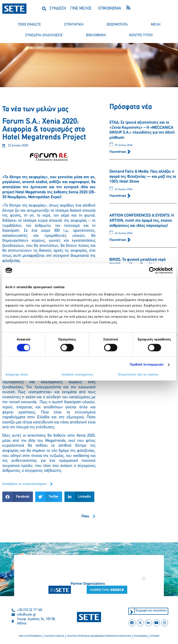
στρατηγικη (74, 25)
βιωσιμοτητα (117, 25)
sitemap (155, 636)
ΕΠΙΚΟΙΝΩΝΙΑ (110, 8)
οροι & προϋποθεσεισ (30, 636)
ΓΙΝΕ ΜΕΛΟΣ (81, 8)
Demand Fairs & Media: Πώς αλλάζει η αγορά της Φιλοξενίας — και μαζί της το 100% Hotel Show (143, 177)
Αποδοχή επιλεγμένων (77, 375)
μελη (156, 25)
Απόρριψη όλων (17, 375)
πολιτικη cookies (54, 636)
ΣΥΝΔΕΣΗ (58, 8)
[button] (44, 8)
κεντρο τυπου (141, 35)
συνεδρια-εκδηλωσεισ (44, 35)
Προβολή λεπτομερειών (147, 365)
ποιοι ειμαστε (29, 25)
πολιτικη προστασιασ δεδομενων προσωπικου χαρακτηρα (99, 636)
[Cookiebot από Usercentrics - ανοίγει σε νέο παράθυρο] (152, 270)
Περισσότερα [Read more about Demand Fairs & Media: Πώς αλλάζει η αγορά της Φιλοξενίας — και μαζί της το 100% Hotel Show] (118, 196)
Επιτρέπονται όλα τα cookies (138, 375)
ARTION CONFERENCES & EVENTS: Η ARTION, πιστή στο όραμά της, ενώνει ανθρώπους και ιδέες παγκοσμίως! (142, 221)
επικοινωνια (141, 636)
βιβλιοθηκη (96, 35)
